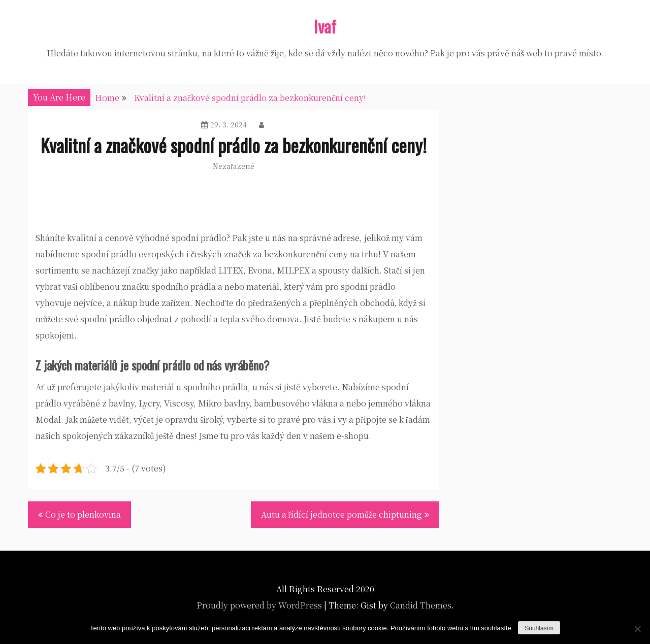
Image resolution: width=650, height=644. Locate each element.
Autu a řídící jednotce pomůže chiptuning (342, 514)
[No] (637, 629)
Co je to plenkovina (83, 514)
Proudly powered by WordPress (259, 605)
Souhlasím (539, 628)
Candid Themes (421, 605)
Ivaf (325, 26)
